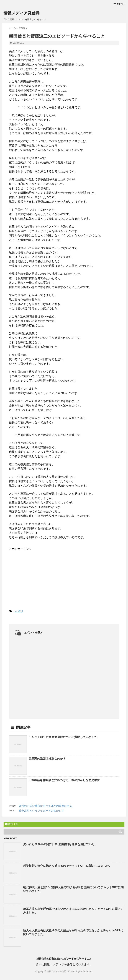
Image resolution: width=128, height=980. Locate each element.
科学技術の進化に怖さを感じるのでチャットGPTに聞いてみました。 (67, 866)
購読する (12, 824)
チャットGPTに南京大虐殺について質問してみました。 (64, 737)
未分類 (19, 611)
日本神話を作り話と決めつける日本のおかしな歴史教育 (64, 780)
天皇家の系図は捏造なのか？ (47, 759)
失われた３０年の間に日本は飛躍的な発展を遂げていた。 (60, 844)
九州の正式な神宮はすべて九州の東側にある (45, 806)
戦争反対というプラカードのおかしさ (41, 811)
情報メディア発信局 (22, 13)
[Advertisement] (36, 577)
